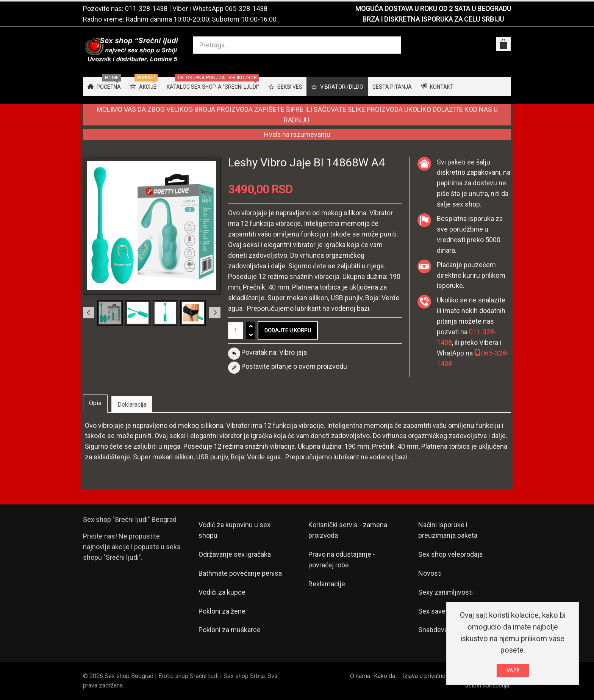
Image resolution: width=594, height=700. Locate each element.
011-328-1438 (146, 9)
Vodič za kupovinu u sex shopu (234, 530)
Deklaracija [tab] (132, 405)
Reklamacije (327, 584)
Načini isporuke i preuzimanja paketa (448, 530)
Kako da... (386, 676)
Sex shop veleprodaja (450, 554)
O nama (360, 676)
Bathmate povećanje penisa (240, 573)
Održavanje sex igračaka (235, 554)
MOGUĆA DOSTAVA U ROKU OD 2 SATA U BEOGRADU (433, 9)
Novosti (430, 573)
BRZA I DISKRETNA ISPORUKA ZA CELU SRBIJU (433, 19)
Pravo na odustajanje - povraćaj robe (342, 560)
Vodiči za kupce (222, 592)
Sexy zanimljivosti (445, 592)
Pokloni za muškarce (230, 630)
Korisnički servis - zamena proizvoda (348, 530)
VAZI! (513, 672)
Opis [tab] (95, 403)
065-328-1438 (246, 9)
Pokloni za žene (222, 611)
